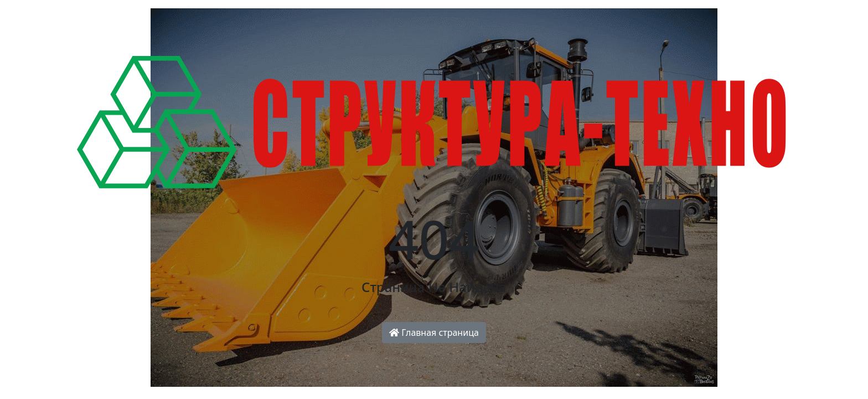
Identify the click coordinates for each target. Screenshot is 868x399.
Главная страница (434, 332)
